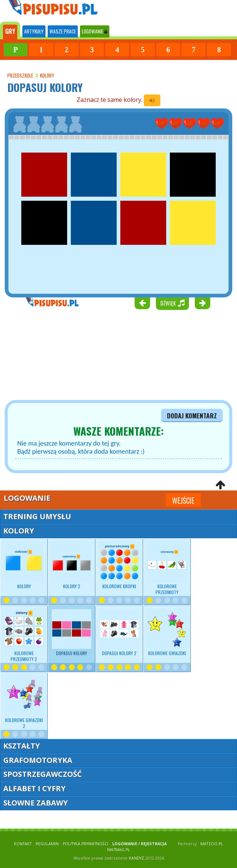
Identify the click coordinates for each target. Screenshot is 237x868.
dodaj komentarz (192, 415)
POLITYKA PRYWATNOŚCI (85, 844)
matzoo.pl (212, 844)
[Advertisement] (44, 356)
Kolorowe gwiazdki (167, 633)
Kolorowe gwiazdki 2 (24, 703)
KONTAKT (23, 844)
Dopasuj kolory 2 (119, 633)
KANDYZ (136, 858)
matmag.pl (118, 850)
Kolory (24, 566)
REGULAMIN (47, 844)
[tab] (10, 31)
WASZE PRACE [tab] (63, 31)
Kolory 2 (72, 566)
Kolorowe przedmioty (167, 569)
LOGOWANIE (95, 31)
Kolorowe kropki (119, 566)
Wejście (183, 500)
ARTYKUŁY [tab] (34, 31)
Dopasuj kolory (72, 633)
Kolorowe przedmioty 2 (24, 636)
